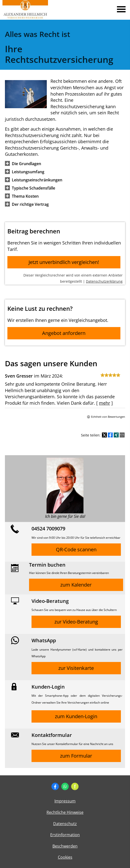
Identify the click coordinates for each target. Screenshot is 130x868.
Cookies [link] (65, 857)
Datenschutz (65, 824)
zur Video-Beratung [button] (76, 622)
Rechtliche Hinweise (65, 812)
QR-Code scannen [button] (76, 549)
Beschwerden (65, 846)
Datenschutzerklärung (104, 281)
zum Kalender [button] (76, 585)
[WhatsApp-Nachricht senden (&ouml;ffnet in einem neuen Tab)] (65, 786)
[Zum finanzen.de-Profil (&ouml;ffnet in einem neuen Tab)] (75, 786)
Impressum (65, 801)
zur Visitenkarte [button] (76, 668)
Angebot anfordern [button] (64, 333)
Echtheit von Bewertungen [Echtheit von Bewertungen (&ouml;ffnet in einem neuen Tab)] (108, 417)
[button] (26, 163)
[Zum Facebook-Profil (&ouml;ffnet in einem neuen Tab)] (55, 786)
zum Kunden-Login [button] (76, 716)
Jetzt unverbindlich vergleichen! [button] (64, 262)
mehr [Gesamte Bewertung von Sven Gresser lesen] (105, 403)
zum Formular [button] (76, 756)
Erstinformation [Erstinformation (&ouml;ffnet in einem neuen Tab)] (65, 835)
